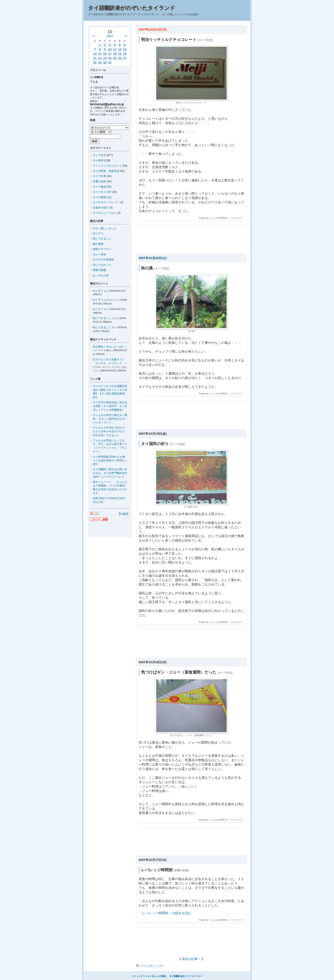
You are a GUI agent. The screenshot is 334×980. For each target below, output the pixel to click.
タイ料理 (98, 160)
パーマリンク (237, 218)
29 (100, 63)
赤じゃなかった (102, 265)
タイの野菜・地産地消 (106, 171)
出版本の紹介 (101, 208)
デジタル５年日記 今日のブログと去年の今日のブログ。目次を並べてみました (110, 431)
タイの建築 (99, 197)
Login (124, 514)
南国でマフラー (102, 249)
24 (110, 58)
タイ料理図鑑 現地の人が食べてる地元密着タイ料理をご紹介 (110, 461)
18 (115, 54)
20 (125, 54)
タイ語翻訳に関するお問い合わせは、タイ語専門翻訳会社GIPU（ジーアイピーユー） (110, 473)
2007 (110, 36)
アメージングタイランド (107, 166)
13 (125, 50)
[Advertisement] (191, 241)
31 (110, 63)
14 (95, 54)
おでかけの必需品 (103, 260)
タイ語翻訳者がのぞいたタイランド (132, 8)
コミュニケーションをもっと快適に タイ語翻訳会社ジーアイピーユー (167, 976)
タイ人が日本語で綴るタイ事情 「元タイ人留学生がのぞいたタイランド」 (110, 419)
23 (105, 58)
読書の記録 (99, 181)
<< (94, 36)
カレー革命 (99, 254)
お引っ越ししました (105, 228)
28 (95, 63)
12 (120, 50)
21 (95, 58)
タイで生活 (99, 155)
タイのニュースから (105, 213)
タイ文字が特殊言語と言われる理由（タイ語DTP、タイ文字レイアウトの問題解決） (110, 406)
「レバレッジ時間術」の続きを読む (165, 913)
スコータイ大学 (102, 192)
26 (120, 58)
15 (100, 54)
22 (100, 58)
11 (115, 50)
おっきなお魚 (101, 275)
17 (110, 54)
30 (105, 63)
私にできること (102, 239)
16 (105, 54)
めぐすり (98, 233)
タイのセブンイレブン (106, 202)
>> (126, 36)
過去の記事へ (191, 959)
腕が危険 (98, 244)
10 (110, 50)
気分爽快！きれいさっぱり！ (110, 347)
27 (125, 58)
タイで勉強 (99, 187)
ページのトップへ (150, 966)
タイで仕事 (99, 176)
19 (120, 54)
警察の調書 (99, 270)
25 (115, 58)
